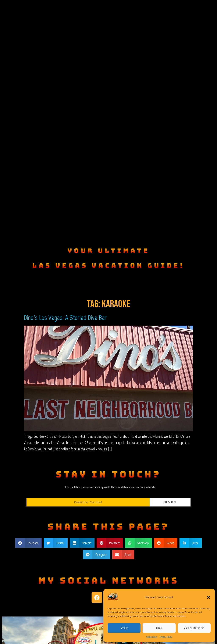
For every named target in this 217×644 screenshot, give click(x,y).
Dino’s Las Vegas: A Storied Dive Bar (65, 318)
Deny (159, 628)
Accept (124, 628)
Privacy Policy (166, 637)
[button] (209, 597)
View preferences (194, 628)
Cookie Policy (152, 637)
